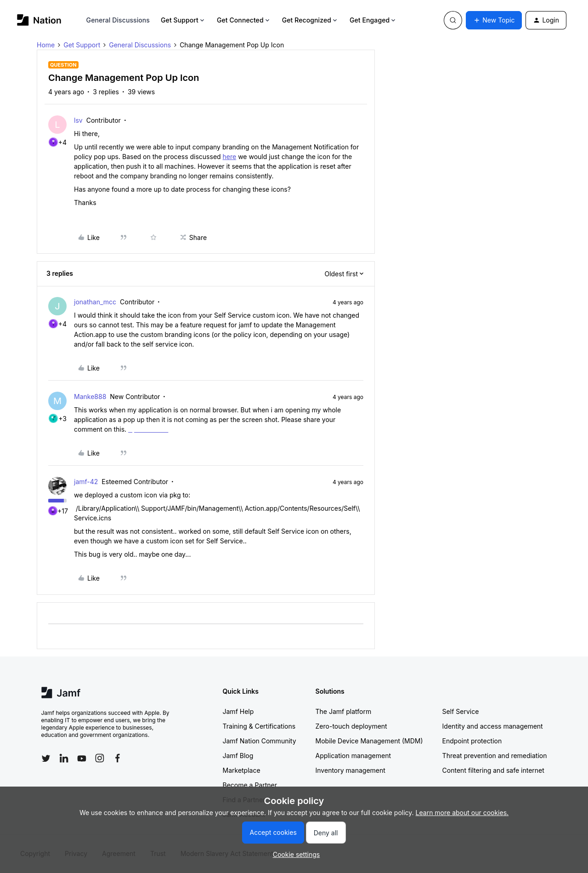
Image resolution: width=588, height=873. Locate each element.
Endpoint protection (472, 741)
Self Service (461, 711)
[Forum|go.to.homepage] (39, 20)
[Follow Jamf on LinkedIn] (64, 758)
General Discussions (118, 20)
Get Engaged (373, 20)
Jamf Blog (238, 756)
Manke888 (90, 397)
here (230, 157)
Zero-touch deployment (351, 726)
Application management (353, 756)
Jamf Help (238, 711)
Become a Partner (250, 785)
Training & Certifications (259, 726)
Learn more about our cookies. (462, 813)
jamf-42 (86, 482)
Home (46, 45)
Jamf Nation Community (260, 741)
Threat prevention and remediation (495, 756)
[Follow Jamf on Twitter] (46, 759)
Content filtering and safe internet (493, 770)
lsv (78, 120)
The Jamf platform (344, 711)
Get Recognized (310, 20)
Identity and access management (493, 726)
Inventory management (351, 770)
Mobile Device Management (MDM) (369, 741)
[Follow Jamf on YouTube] (82, 758)
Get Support (183, 20)
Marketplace (242, 770)
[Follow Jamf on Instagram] (100, 758)
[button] (494, 20)
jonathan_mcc (95, 302)
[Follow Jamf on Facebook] (118, 758)
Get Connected (244, 20)
